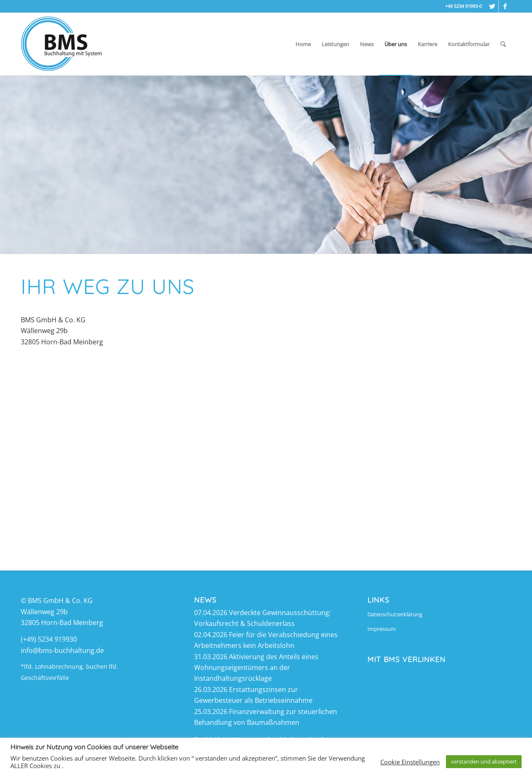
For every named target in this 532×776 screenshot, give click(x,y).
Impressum (382, 629)
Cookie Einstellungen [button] (410, 762)
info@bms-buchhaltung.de (62, 650)
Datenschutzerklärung (395, 614)
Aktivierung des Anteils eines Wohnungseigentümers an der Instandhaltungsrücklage (256, 668)
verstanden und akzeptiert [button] (484, 761)
